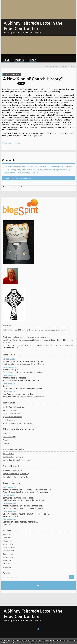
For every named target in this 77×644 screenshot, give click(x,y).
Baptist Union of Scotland (12, 417)
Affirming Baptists (9, 420)
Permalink (7, 143)
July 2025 (6, 564)
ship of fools (7, 433)
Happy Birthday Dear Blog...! (26, 522)
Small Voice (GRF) (9, 437)
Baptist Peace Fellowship (12, 413)
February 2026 (8, 541)
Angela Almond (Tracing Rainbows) (16, 474)
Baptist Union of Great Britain (14, 407)
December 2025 (9, 547)
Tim (11, 178)
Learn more (11, 642)
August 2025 (8, 560)
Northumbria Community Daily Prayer (17, 460)
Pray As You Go (8, 454)
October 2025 (8, 554)
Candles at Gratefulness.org (13, 457)
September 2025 (9, 557)
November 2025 (9, 551)
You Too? (72, 66)
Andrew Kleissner (10, 490)
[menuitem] (7, 58)
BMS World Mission (10, 410)
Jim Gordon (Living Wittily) (12, 470)
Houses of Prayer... (11, 370)
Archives (19, 60)
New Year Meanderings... (24, 498)
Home (7, 60)
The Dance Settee (51, 66)
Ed (4, 514)
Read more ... (64, 330)
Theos (5, 440)
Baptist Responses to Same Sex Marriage (18, 423)
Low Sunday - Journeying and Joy (18, 394)
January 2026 (8, 544)
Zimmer (6, 498)
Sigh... (5, 386)
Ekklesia (6, 443)
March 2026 (7, 538)
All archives (7, 567)
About (32, 60)
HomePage (63, 66)
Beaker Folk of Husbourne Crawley (16, 477)
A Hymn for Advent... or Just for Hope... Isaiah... (29, 514)
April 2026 (6, 534)
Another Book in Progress (14, 378)
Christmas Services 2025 (32, 506)
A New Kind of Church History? (33, 79)
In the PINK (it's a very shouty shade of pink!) (23, 361)
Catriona (6, 522)
